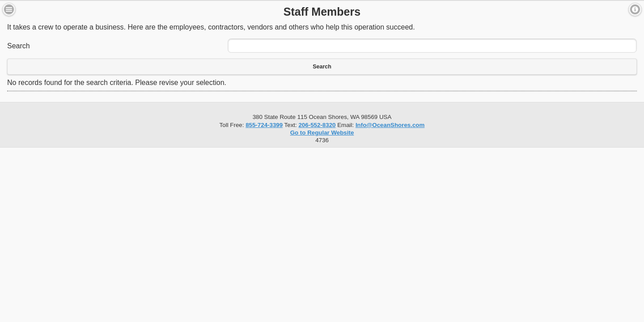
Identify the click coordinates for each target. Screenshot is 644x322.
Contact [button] (635, 9)
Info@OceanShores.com (390, 125)
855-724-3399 (264, 125)
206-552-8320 (317, 125)
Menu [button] (9, 9)
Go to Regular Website (322, 133)
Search (19, 46)
